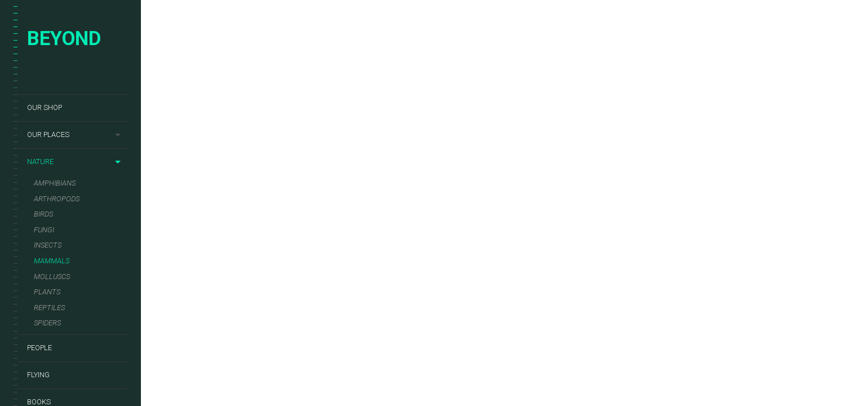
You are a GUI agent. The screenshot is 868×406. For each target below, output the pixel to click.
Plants (47, 292)
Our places (48, 134)
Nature (40, 162)
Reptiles (49, 308)
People (39, 348)
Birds (43, 214)
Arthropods (57, 199)
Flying (38, 375)
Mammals (52, 261)
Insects (48, 245)
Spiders (47, 323)
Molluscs (52, 277)
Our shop (45, 107)
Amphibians (55, 183)
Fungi (44, 230)
